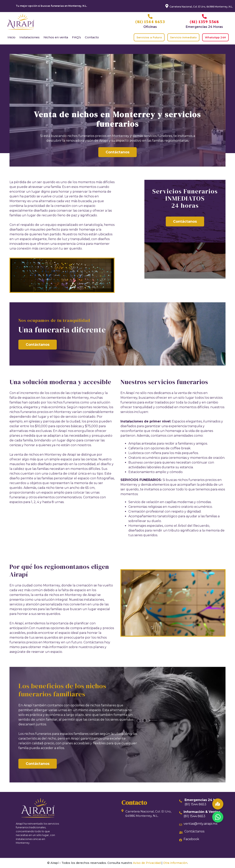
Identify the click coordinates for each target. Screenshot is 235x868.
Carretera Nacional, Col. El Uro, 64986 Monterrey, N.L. (201, 7)
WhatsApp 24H (215, 37)
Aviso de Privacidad (147, 863)
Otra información (175, 863)
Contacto (92, 37)
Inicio (11, 37)
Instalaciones (29, 37)
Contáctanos (117, 152)
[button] (218, 817)
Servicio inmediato (183, 37)
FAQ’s (76, 37)
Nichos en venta (56, 37)
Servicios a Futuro (149, 37)
